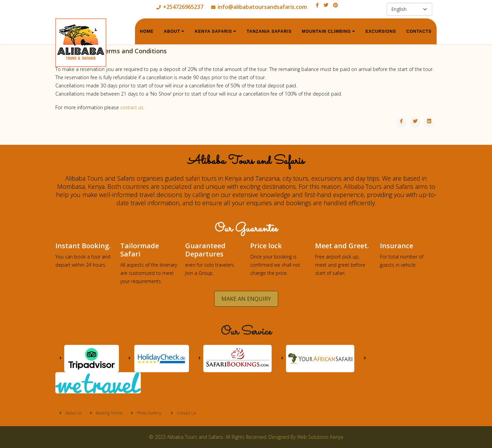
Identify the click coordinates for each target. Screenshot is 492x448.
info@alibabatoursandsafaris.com (262, 7)
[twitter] (326, 5)
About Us (73, 413)
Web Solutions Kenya (320, 437)
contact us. (132, 107)
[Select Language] (409, 9)
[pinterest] (336, 5)
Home (147, 31)
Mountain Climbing (326, 31)
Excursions (381, 31)
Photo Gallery (148, 413)
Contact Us (186, 413)
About (172, 31)
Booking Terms (109, 413)
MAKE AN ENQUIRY (246, 299)
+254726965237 (183, 7)
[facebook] (317, 5)
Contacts (419, 31)
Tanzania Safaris (269, 31)
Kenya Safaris (213, 31)
